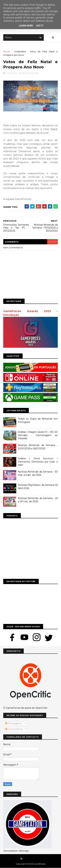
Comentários (14, 729)
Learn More (26, 26)
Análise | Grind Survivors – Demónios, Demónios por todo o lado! (38, 462)
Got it (40, 26)
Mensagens (13, 723)
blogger (52, 242)
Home (7, 52)
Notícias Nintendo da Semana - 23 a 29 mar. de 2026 (38, 500)
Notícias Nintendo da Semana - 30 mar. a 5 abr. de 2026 (38, 473)
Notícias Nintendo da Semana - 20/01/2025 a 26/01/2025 (38, 447)
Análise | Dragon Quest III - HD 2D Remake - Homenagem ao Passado (38, 435)
